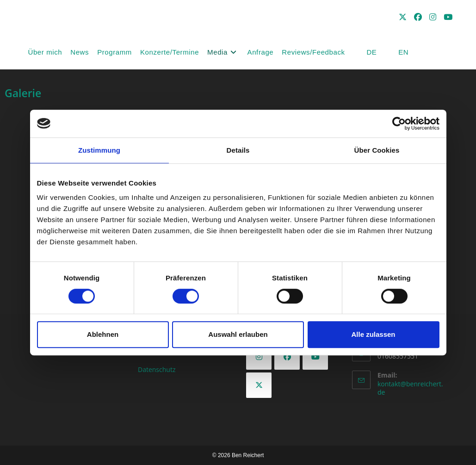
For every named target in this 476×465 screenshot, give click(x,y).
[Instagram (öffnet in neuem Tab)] (433, 17)
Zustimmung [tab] (99, 150)
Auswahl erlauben (238, 334)
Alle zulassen (373, 334)
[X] (259, 385)
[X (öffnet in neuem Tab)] (403, 17)
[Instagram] (259, 357)
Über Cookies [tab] (377, 150)
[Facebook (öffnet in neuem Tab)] (418, 17)
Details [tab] (238, 150)
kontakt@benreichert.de (410, 388)
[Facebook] (287, 357)
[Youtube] (315, 357)
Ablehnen (103, 334)
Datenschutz (157, 369)
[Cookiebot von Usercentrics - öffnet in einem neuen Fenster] (399, 124)
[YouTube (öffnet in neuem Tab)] (448, 17)
